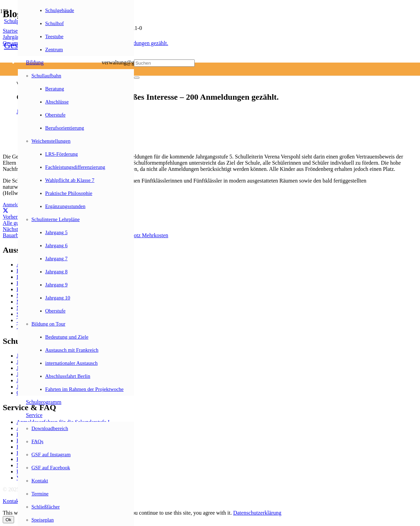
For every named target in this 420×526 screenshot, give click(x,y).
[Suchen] (164, 63)
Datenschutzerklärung (257, 513)
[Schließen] (137, 78)
